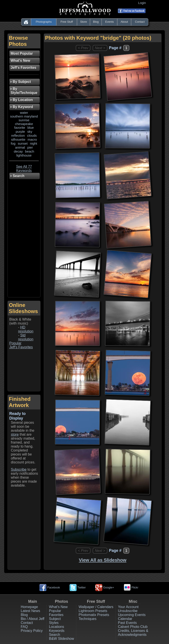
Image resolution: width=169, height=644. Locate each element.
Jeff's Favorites (21, 347)
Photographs (44, 22)
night (34, 143)
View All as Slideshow (103, 560)
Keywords (57, 631)
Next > (100, 48)
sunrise (24, 120)
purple (20, 132)
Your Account (128, 607)
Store (84, 22)
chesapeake (24, 124)
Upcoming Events (132, 615)
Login (143, 3)
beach (30, 151)
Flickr (131, 587)
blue (31, 128)
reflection (18, 135)
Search (54, 635)
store (15, 434)
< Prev (83, 48)
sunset (23, 143)
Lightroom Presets (93, 611)
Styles (54, 623)
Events (109, 22)
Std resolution (26, 337)
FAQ (24, 627)
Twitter (78, 587)
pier (30, 147)
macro (32, 139)
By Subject (21, 82)
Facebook (50, 587)
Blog (96, 22)
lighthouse (24, 155)
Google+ (105, 587)
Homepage (29, 607)
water (24, 113)
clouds (32, 135)
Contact (140, 22)
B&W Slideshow (61, 639)
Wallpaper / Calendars (96, 607)
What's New (58, 607)
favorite (20, 128)
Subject (55, 619)
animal (20, 147)
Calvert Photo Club (133, 627)
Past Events (127, 623)
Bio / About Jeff (32, 619)
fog (13, 143)
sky (30, 132)
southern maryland (24, 116)
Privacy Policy (32, 631)
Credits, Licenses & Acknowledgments (133, 633)
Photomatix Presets (94, 615)
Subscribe (19, 469)
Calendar (125, 619)
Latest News (30, 611)
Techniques (87, 619)
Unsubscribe (128, 611)
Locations (56, 627)
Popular (15, 343)
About (124, 22)
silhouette (18, 139)
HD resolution (26, 329)
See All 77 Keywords (24, 169)
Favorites (56, 615)
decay (18, 151)
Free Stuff (67, 22)
